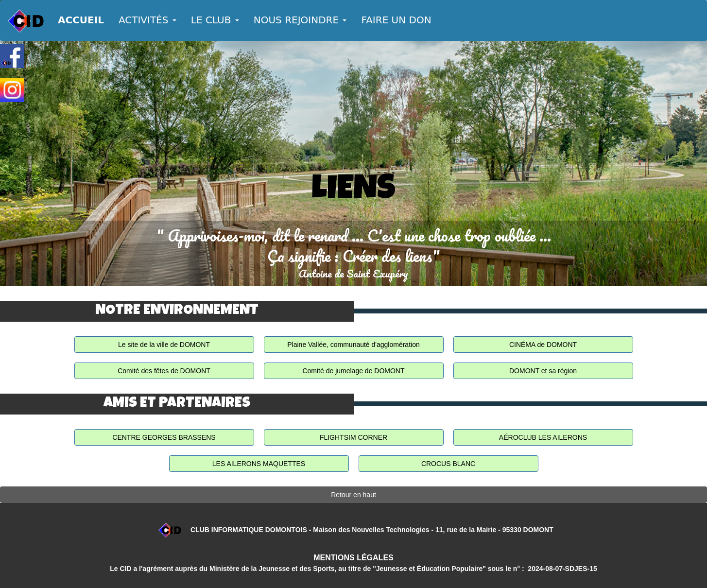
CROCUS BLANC (448, 464)
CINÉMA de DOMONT (543, 345)
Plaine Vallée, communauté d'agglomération (353, 345)
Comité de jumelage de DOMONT (353, 371)
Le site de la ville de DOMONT (164, 345)
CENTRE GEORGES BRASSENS (164, 437)
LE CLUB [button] (215, 20)
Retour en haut (353, 495)
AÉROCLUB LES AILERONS (543, 437)
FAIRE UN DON (396, 20)
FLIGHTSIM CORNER (353, 437)
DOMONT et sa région (543, 371)
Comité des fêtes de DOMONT (164, 371)
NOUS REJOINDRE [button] (300, 20)
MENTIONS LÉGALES (353, 558)
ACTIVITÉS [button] (147, 20)
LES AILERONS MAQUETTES (259, 464)
